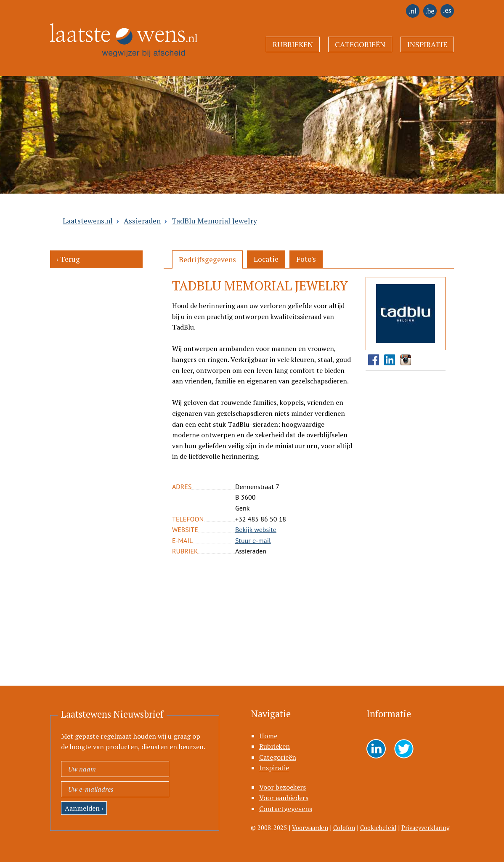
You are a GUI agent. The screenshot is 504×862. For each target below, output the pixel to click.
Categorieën (360, 44)
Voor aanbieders (284, 798)
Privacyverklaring (426, 828)
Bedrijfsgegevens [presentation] (207, 259)
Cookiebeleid (378, 828)
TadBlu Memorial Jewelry (214, 221)
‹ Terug (68, 259)
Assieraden (142, 221)
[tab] (207, 259)
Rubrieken (293, 44)
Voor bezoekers (283, 787)
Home (268, 736)
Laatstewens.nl (88, 221)
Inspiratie (427, 44)
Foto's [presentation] (306, 259)
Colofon (344, 828)
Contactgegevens (286, 809)
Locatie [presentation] (266, 259)
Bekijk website (256, 529)
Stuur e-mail (253, 540)
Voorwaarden (310, 828)
